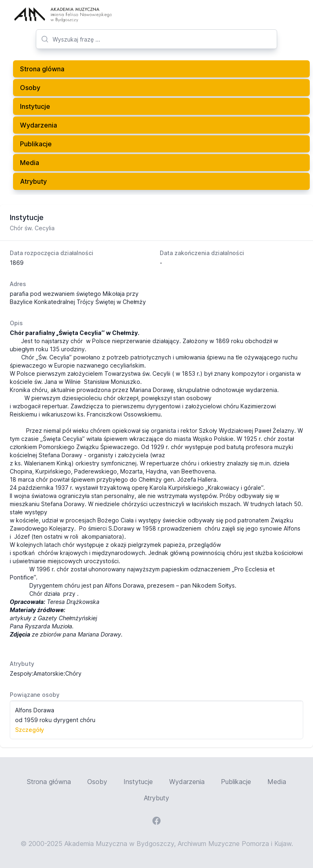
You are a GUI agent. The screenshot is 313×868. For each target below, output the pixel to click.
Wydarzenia (39, 125)
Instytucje (35, 106)
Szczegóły (30, 730)
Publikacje (36, 144)
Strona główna (49, 782)
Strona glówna (42, 69)
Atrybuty (33, 181)
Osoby (30, 88)
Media (30, 163)
